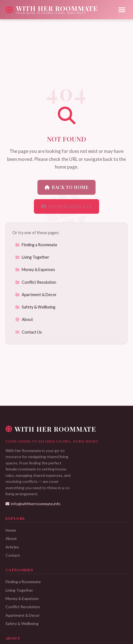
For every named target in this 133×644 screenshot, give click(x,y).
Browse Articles (66, 206)
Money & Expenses (35, 270)
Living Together (32, 257)
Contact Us (28, 332)
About (24, 319)
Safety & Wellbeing (35, 307)
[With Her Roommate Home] (52, 10)
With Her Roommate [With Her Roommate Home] (51, 429)
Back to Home (66, 187)
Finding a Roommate (36, 245)
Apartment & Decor (36, 295)
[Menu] (122, 10)
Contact (13, 555)
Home (11, 530)
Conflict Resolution (36, 282)
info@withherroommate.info (33, 504)
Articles (12, 547)
